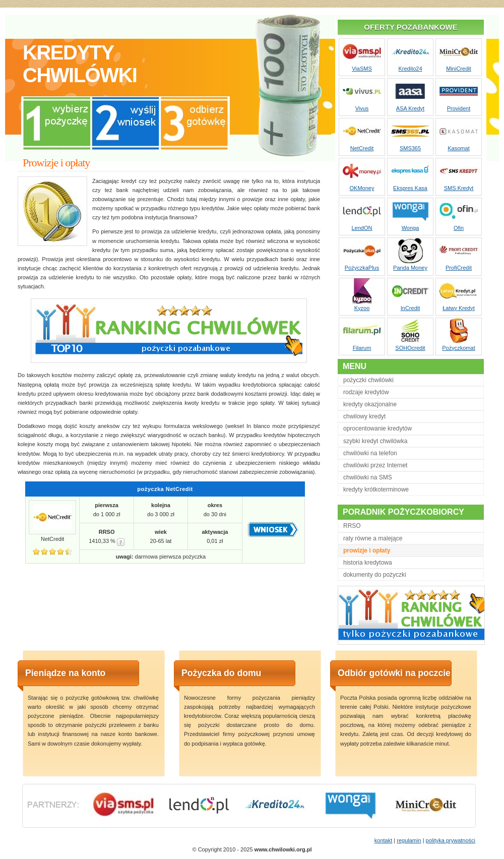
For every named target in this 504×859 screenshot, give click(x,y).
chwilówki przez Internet (375, 465)
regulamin (409, 840)
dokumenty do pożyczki (375, 575)
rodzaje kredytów (366, 392)
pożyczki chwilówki (368, 380)
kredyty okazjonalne (370, 404)
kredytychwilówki (80, 64)
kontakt (383, 840)
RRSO (352, 526)
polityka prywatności (451, 840)
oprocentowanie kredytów (377, 428)
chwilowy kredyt (364, 416)
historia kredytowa (368, 563)
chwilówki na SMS (368, 477)
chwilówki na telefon (370, 453)
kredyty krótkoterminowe (376, 489)
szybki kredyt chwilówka (375, 441)
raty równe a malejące (373, 538)
